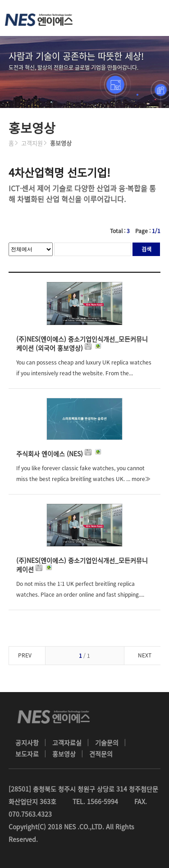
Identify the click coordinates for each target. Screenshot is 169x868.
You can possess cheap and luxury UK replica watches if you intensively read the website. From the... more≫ (84, 373)
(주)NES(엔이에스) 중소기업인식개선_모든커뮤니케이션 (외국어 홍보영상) (82, 343)
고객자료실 (67, 742)
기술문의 (107, 742)
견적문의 (101, 754)
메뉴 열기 (151, 18)
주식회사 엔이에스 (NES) (59, 454)
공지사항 (27, 742)
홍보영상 (64, 754)
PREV (25, 655)
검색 (146, 249)
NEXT (145, 655)
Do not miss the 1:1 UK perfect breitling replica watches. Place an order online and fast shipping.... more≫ (80, 594)
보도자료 (27, 754)
